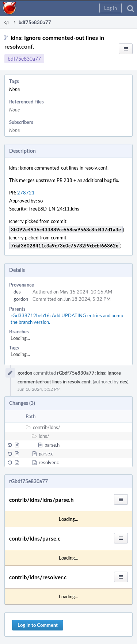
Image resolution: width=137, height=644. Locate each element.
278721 (26, 193)
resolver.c (49, 462)
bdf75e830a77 (24, 59)
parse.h (52, 445)
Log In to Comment (38, 625)
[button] (111, 8)
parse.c (46, 454)
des (17, 292)
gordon (21, 299)
